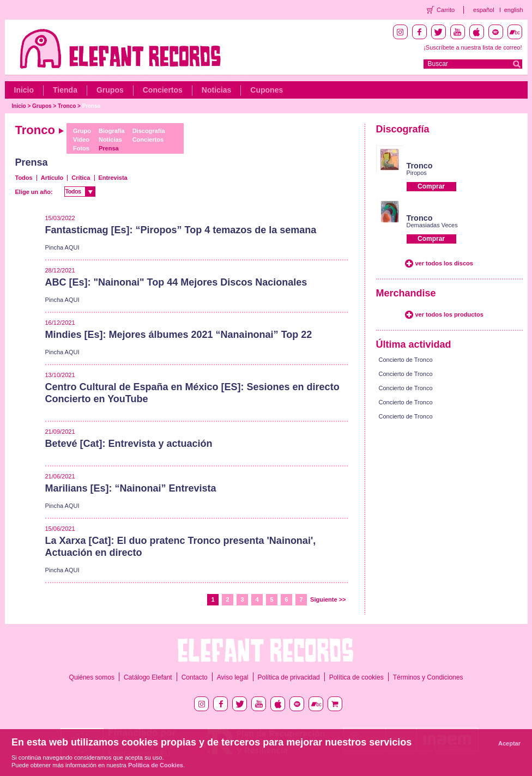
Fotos (81, 148)
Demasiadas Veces (432, 225)
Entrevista (113, 178)
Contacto (195, 677)
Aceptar (509, 743)
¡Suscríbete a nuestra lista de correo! (473, 47)
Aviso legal (233, 677)
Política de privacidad (289, 677)
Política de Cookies (156, 765)
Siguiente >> (328, 599)
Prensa (91, 106)
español (484, 10)
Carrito (446, 10)
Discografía (149, 131)
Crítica (81, 178)
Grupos (110, 90)
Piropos (417, 173)
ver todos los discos (444, 263)
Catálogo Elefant (148, 677)
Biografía (112, 131)
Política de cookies (356, 677)
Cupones (267, 90)
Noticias (216, 90)
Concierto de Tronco (406, 360)
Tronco (67, 106)
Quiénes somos (92, 677)
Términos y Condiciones (428, 677)
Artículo (52, 178)
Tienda (65, 90)
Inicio (24, 90)
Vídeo (81, 140)
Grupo (82, 131)
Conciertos (163, 90)
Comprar (431, 186)
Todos (24, 178)
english (514, 10)
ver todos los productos (449, 314)
